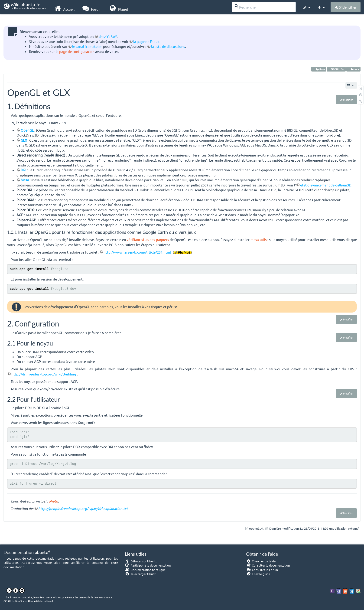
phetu (53, 501)
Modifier (348, 100)
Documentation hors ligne (145, 570)
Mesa (25, 180)
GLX (24, 140)
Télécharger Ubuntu (141, 574)
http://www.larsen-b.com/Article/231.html (137, 252)
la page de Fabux (146, 41)
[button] (306, 7)
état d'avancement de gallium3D (326, 185)
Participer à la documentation (148, 565)
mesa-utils (259, 240)
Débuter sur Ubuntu (141, 561)
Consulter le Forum (262, 570)
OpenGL (27, 130)
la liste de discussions (168, 46)
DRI (23, 170)
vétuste (353, 69)
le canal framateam (87, 46)
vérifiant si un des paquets (148, 240)
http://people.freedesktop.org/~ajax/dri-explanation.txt (83, 508)
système (319, 69)
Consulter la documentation (268, 565)
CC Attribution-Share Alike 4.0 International (28, 601)
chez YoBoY (108, 36)
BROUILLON (336, 69)
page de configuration (77, 51)
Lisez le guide (258, 574)
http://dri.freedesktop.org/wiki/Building (44, 374)
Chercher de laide (261, 561)
